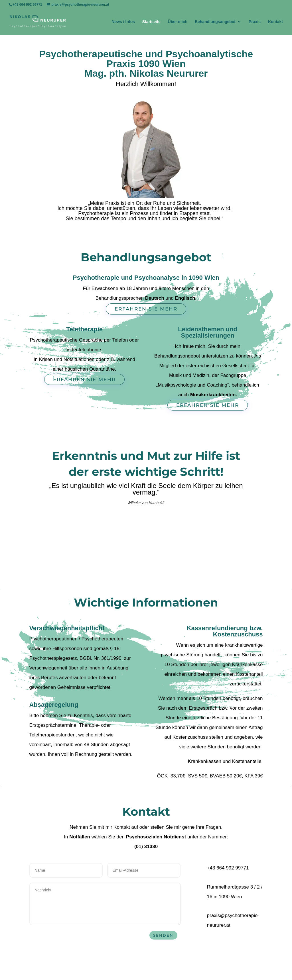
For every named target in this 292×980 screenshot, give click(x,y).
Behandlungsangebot (215, 22)
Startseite (151, 22)
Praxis (255, 22)
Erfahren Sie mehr (146, 309)
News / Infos (123, 22)
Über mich (178, 22)
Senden (163, 935)
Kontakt (275, 22)
